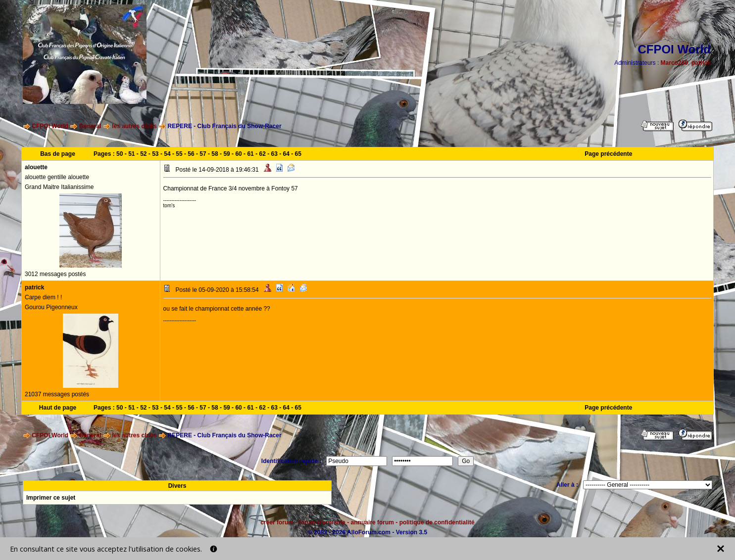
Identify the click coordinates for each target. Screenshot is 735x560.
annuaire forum (372, 522)
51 (131, 154)
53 (155, 154)
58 (215, 154)
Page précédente (608, 154)
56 (191, 154)
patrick (701, 63)
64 (286, 154)
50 (120, 154)
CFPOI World (50, 126)
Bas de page (58, 154)
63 (274, 154)
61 (250, 154)
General (90, 126)
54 (167, 154)
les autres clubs (134, 126)
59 (226, 154)
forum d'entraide (322, 522)
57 (203, 154)
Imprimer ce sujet (51, 498)
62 (262, 154)
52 (143, 154)
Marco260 (674, 63)
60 (238, 154)
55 (179, 154)
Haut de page (58, 408)
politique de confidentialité (437, 522)
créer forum (277, 522)
